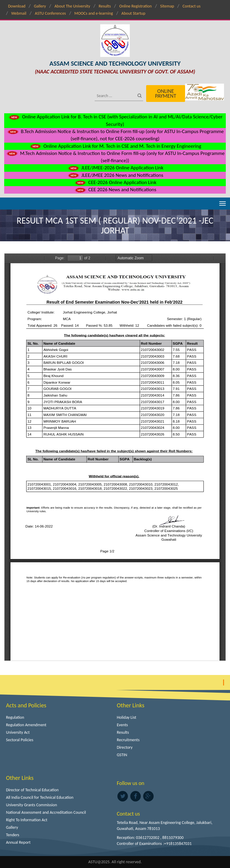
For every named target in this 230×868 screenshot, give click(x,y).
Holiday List (127, 717)
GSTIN (122, 755)
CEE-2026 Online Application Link (115, 182)
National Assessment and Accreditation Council (46, 812)
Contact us (192, 6)
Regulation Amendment (26, 725)
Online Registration (135, 6)
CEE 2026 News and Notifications (115, 190)
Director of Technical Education (32, 790)
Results (105, 6)
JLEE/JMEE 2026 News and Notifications (115, 175)
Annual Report (18, 842)
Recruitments (128, 740)
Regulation (15, 717)
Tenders (13, 835)
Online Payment (166, 94)
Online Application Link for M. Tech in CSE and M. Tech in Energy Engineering (115, 146)
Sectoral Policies (20, 740)
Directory (125, 747)
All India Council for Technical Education (40, 797)
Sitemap (167, 6)
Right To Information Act (27, 820)
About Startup (133, 13)
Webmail (19, 13)
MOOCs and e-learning (94, 13)
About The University (72, 6)
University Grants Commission (31, 805)
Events (122, 725)
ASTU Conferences (50, 13)
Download (17, 6)
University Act (18, 732)
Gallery (40, 6)
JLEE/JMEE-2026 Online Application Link (115, 168)
